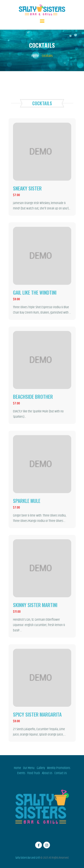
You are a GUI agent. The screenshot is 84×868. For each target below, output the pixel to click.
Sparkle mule (27, 501)
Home (35, 56)
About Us (47, 773)
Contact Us (61, 773)
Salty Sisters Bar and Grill (28, 858)
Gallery (41, 768)
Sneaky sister (27, 188)
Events (21, 773)
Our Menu (29, 768)
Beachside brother (33, 397)
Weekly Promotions (59, 768)
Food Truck (34, 773)
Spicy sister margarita (37, 714)
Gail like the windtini (35, 292)
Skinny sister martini (35, 605)
